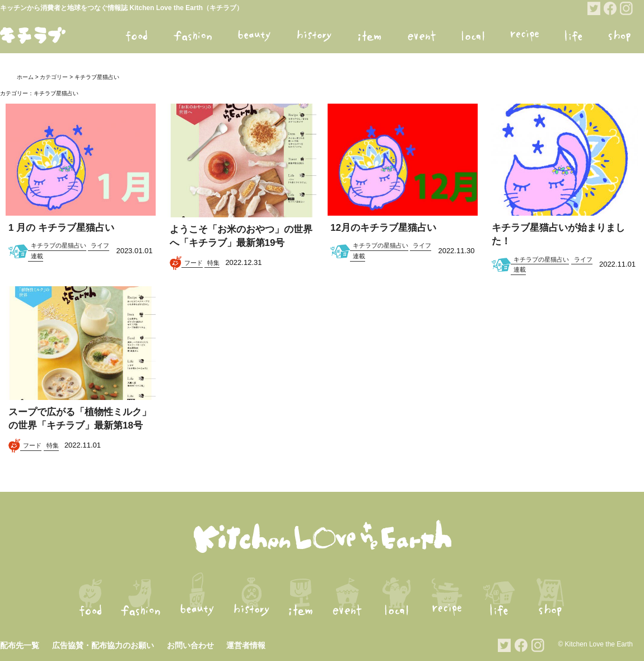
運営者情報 (246, 645)
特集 (213, 263)
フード (193, 263)
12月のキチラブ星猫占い (383, 228)
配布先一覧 (20, 645)
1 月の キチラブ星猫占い (61, 228)
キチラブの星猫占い (59, 245)
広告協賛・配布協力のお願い (103, 645)
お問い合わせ (190, 645)
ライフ (100, 245)
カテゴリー (54, 77)
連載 (37, 256)
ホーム (25, 77)
